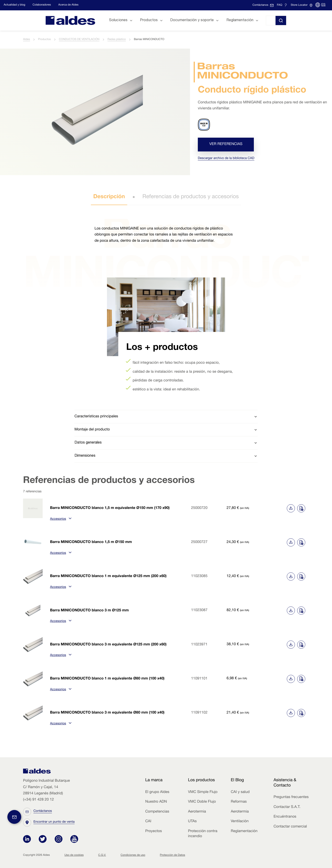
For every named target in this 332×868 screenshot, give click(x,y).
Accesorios (60, 519)
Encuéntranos (285, 817)
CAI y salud (240, 792)
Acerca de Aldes (68, 5)
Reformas (239, 802)
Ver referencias (226, 145)
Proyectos (154, 831)
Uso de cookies (74, 855)
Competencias (157, 812)
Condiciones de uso (133, 855)
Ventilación (240, 822)
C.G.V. (102, 855)
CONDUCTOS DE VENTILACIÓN (79, 40)
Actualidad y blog (14, 5)
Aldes (27, 40)
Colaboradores (42, 5)
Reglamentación (244, 831)
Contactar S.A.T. (287, 807)
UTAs (192, 822)
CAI (148, 822)
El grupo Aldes (157, 792)
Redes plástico (117, 40)
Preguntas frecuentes (291, 797)
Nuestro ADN (156, 802)
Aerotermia (197, 812)
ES (323, 5)
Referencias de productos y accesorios (191, 197)
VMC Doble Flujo (202, 802)
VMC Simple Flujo (203, 792)
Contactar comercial (290, 827)
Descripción (109, 197)
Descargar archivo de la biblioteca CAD (226, 159)
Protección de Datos (172, 855)
